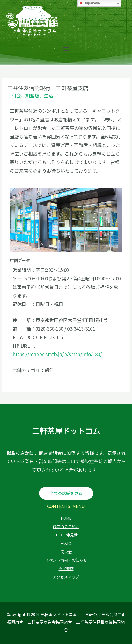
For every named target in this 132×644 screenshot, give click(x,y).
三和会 (14, 95)
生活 (49, 95)
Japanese (89, 3)
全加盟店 (66, 569)
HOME (66, 518)
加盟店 (32, 95)
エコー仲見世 (66, 535)
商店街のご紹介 (66, 526)
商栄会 (66, 552)
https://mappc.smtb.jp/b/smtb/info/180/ (57, 354)
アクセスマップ (66, 577)
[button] (66, 48)
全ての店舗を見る (66, 493)
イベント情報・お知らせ (66, 560)
